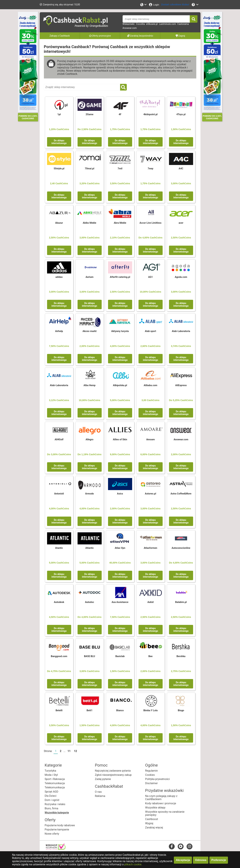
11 (69, 751)
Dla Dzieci (51, 796)
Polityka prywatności (158, 779)
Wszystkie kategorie (57, 813)
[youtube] (181, 846)
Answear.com (130, 28)
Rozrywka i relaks (55, 804)
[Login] (154, 5)
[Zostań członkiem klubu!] (175, 5)
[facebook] (172, 846)
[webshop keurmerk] (56, 849)
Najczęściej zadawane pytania (113, 771)
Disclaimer (151, 783)
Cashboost (152, 819)
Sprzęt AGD (52, 792)
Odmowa (201, 860)
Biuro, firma (52, 808)
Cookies (150, 775)
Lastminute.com (167, 24)
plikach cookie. (133, 864)
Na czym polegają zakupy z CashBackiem (161, 798)
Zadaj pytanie (103, 779)
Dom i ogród (52, 800)
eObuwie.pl (152, 24)
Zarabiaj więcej (154, 828)
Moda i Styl (51, 775)
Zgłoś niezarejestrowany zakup (113, 775)
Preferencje (219, 860)
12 (75, 751)
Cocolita (140, 24)
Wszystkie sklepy (155, 808)
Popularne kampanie (57, 830)
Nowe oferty (52, 834)
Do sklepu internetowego (59, 142)
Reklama (100, 796)
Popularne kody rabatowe (60, 825)
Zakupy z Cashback (60, 36)
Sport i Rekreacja (55, 779)
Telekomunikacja (55, 783)
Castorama (183, 24)
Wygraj (149, 823)
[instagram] (190, 846)
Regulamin (152, 771)
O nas (98, 792)
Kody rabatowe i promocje (161, 803)
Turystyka (50, 771)
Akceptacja (183, 860)
